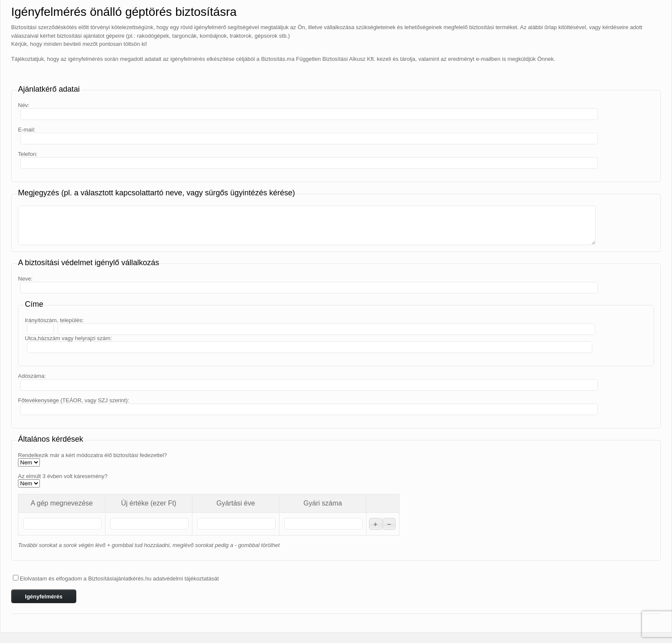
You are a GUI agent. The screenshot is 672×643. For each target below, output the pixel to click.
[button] (376, 524)
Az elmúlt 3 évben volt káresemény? (63, 476)
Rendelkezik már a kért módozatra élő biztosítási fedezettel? (93, 455)
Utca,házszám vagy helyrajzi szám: (68, 338)
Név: (24, 105)
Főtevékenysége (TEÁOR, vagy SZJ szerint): (73, 400)
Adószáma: (32, 376)
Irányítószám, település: (54, 320)
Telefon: (28, 154)
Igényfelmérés (43, 597)
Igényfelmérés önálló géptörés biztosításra (124, 12)
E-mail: (27, 130)
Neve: (25, 279)
